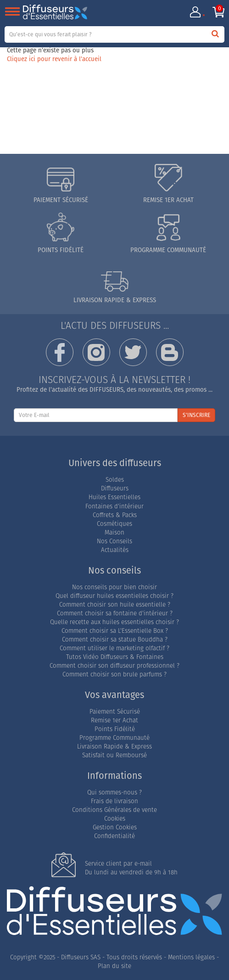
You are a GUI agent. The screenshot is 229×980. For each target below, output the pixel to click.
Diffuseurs (115, 489)
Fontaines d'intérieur (114, 507)
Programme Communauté (114, 738)
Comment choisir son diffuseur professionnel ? (114, 666)
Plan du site (114, 966)
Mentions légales (191, 958)
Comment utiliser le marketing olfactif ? (114, 649)
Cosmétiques (114, 524)
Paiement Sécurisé (115, 712)
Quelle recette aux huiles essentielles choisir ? (114, 622)
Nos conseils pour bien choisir (114, 588)
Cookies (115, 819)
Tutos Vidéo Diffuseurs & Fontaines (115, 657)
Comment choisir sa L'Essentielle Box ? (115, 631)
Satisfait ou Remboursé (114, 756)
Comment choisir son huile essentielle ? (115, 605)
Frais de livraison (114, 802)
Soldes (115, 480)
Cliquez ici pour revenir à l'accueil (54, 59)
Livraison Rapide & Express (114, 747)
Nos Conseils (114, 542)
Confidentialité (114, 836)
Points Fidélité (115, 729)
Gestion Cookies (115, 828)
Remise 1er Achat (114, 721)
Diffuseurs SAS (81, 958)
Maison (114, 533)
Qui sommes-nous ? (114, 793)
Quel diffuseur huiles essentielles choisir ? (114, 596)
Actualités (115, 550)
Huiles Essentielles (114, 498)
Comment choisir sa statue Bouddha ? (115, 640)
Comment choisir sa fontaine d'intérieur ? (115, 614)
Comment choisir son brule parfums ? (114, 675)
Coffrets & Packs (115, 515)
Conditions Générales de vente (114, 810)
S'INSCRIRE (196, 416)
